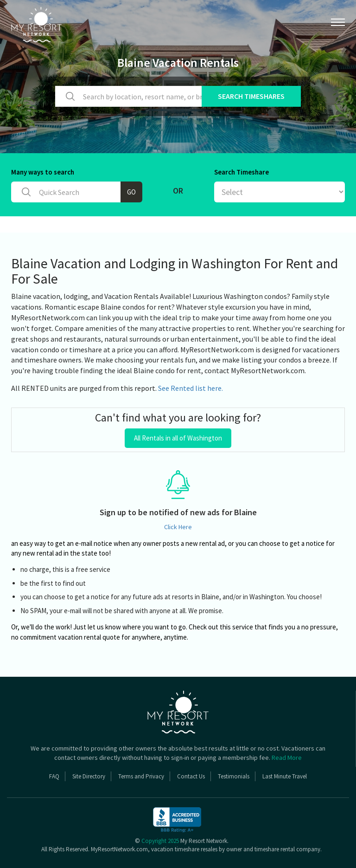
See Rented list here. (191, 388)
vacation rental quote (89, 637)
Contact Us (191, 776)
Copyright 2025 (160, 841)
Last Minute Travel (285, 776)
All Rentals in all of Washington (178, 438)
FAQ (54, 776)
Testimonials (234, 776)
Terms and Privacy (141, 776)
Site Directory (89, 776)
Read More (287, 758)
